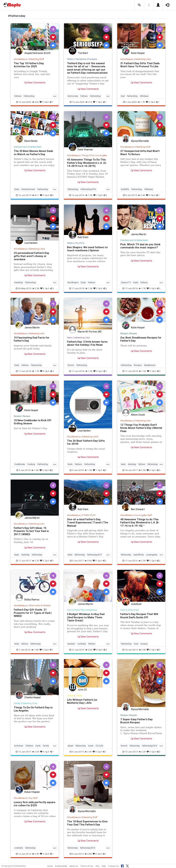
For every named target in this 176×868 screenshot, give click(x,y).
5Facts (71, 365)
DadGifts (125, 189)
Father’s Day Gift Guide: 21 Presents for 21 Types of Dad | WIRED (33, 613)
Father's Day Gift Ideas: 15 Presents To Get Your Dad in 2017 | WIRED (31, 531)
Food (136, 610)
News (70, 338)
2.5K (142, 470)
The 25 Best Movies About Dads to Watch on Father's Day (33, 153)
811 (36, 195)
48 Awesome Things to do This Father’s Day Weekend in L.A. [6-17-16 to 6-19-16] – (140, 522)
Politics (70, 59)
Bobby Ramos (32, 600)
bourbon (71, 644)
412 (89, 102)
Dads (17, 189)
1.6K (142, 371)
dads (123, 464)
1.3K (89, 288)
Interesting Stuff (36, 59)
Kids (35, 703)
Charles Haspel (32, 697)
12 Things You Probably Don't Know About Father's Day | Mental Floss (141, 428)
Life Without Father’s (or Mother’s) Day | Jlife (82, 701)
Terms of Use (87, 866)
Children (29, 746)
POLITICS (80, 243)
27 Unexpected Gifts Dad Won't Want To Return (140, 153)
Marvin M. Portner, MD (90, 332)
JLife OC (82, 690)
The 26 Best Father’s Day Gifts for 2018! (86, 442)
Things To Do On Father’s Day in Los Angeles (33, 709)
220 (35, 102)
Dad (123, 96)
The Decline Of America (86, 59)
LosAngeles (152, 555)
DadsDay (19, 282)
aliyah (70, 746)
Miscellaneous (20, 59)
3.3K (142, 650)
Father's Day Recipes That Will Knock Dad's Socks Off (139, 616)
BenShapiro (73, 282)
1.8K (35, 650)
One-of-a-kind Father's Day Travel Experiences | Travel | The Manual (88, 522)
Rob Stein (83, 237)
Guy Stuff (33, 798)
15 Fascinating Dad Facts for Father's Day (32, 339)
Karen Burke (31, 141)
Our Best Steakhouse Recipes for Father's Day (141, 339)
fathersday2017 (95, 555)
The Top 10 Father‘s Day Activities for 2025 (29, 65)
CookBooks (20, 464)
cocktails (82, 644)
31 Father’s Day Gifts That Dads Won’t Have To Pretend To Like (140, 65)
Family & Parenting (23, 703)
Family (46, 746)
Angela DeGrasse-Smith (37, 53)
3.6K (88, 561)
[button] (139, 5)
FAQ (97, 866)
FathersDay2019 (88, 189)
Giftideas (144, 96)
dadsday (132, 464)
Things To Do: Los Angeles (95, 155)
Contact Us (113, 866)
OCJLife (99, 746)
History (70, 696)
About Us (74, 866)
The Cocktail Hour (89, 610)
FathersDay (29, 96)
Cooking (31, 464)
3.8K (88, 854)
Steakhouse (150, 365)
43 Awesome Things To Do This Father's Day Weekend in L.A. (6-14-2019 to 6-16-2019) (87, 163)
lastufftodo (139, 555)
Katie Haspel (138, 53)
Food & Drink (73, 610)
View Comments (35, 83)
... (55, 96)
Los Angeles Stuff (144, 515)
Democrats (73, 96)
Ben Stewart (138, 509)
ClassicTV (126, 282)
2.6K (36, 752)
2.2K (142, 752)
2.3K (36, 288)
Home (50, 866)
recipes (144, 644)
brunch (124, 746)
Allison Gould (138, 415)
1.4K (35, 470)
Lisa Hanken (31, 243)
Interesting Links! (37, 249)
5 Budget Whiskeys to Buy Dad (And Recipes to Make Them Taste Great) (86, 617)
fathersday (153, 464)
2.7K (35, 561)
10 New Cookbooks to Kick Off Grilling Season (33, 422)
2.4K (141, 195)
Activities (19, 746)
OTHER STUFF (89, 515)
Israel (91, 746)
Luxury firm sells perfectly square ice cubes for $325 (35, 804)
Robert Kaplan (32, 792)
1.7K (141, 102)
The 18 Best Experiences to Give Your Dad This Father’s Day (87, 823)
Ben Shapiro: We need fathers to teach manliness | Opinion (87, 249)
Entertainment (20, 147)
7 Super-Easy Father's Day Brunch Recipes (136, 721)
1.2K (89, 195)
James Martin (139, 234)
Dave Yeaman (85, 150)
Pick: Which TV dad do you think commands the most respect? (140, 246)
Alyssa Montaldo (140, 141)
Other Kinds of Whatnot (40, 605)
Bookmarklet (61, 866)
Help (104, 866)
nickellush (136, 604)
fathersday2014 (150, 746)
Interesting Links (143, 59)
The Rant (83, 53)
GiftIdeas (149, 189)
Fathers (18, 96)
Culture (79, 696)
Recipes (124, 333)
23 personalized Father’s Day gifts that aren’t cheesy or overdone (31, 256)
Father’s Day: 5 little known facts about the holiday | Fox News (87, 343)
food (136, 644)
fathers (142, 464)
